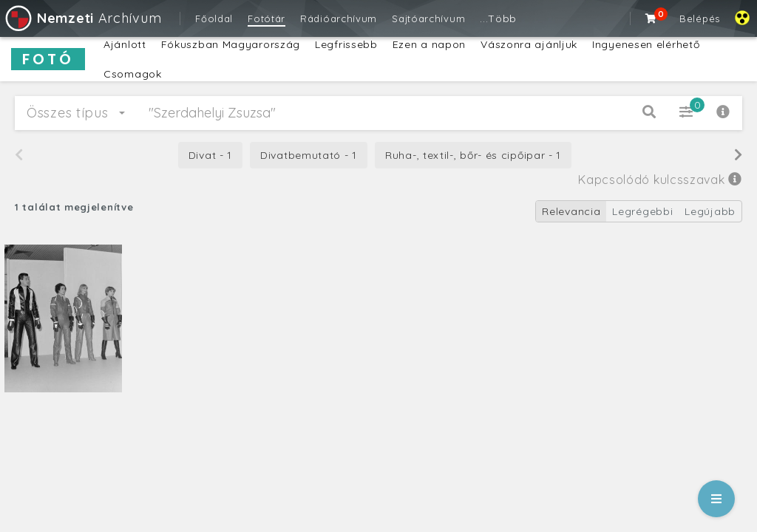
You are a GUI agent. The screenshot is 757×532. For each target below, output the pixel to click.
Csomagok (133, 74)
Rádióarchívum (339, 18)
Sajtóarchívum (428, 18)
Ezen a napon (429, 44)
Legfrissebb (346, 44)
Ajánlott (125, 44)
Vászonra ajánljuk (529, 44)
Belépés (700, 18)
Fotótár (267, 18)
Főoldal (214, 18)
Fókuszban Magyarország (231, 44)
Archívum (82, 18)
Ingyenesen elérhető (646, 44)
